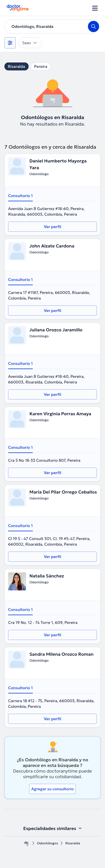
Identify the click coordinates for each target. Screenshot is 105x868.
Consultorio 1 (20, 196)
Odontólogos (47, 843)
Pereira (41, 66)
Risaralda (17, 66)
